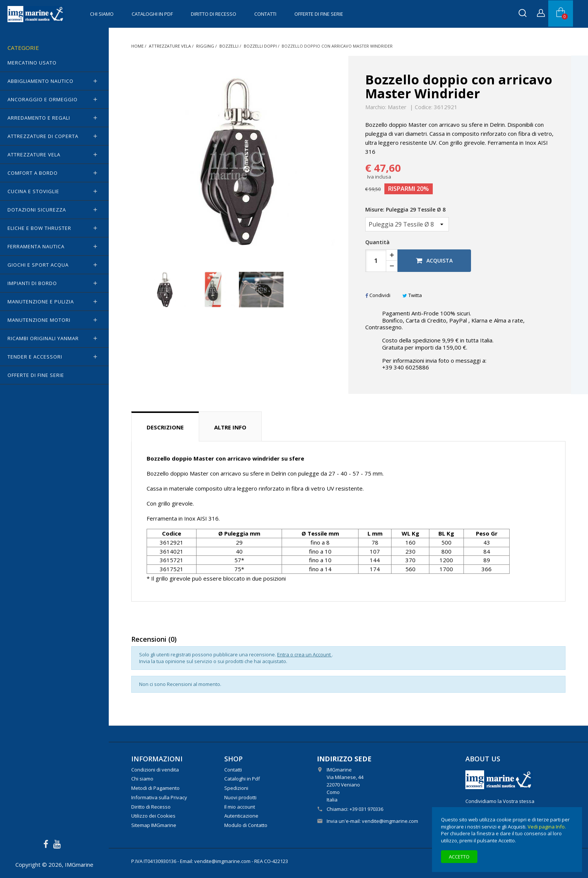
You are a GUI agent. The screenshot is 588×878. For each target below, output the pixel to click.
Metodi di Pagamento (155, 788)
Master (397, 107)
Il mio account (240, 807)
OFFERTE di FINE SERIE (319, 14)
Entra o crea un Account (304, 654)
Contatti (265, 14)
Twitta (412, 295)
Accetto (459, 857)
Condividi (378, 295)
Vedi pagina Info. (547, 827)
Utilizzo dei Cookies (153, 816)
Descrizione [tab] (165, 427)
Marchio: (376, 107)
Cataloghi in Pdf (152, 14)
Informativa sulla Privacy (159, 797)
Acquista (434, 260)
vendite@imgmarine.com (390, 821)
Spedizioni (236, 788)
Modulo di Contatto (246, 825)
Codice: (424, 107)
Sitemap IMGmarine (154, 825)
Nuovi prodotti (240, 797)
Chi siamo (102, 14)
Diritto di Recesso (214, 14)
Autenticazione (241, 816)
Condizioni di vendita (155, 770)
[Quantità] (376, 261)
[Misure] (407, 224)
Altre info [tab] (230, 427)
